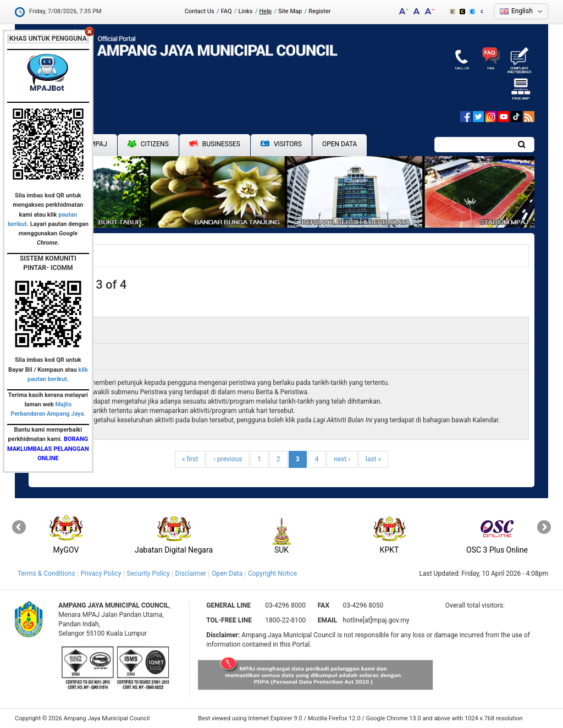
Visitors (281, 144)
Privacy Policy (101, 573)
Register (319, 11)
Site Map (290, 11)
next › (342, 459)
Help (265, 11)
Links (246, 11)
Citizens (148, 144)
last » (373, 459)
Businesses (215, 144)
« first (190, 459)
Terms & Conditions (46, 573)
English (522, 11)
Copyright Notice (272, 573)
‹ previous (228, 459)
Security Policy (148, 573)
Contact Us (200, 11)
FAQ (227, 11)
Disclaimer (191, 573)
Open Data (340, 144)
